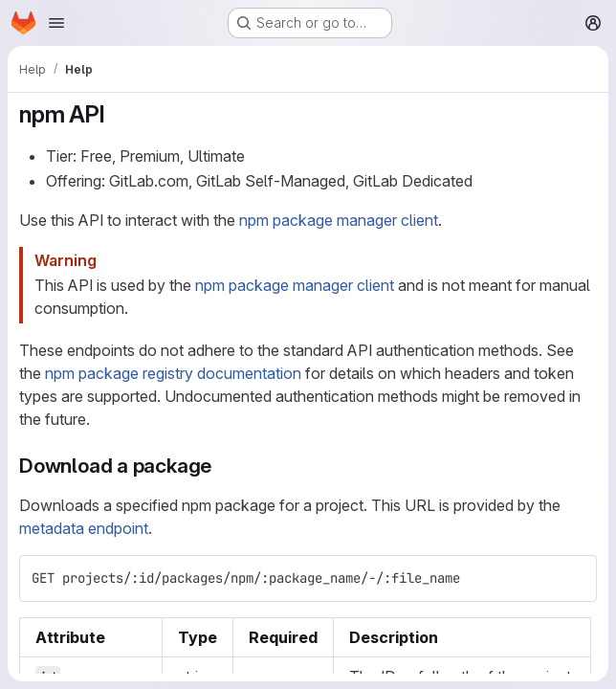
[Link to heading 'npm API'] (117, 114)
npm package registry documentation (173, 373)
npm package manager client (339, 220)
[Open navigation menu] (56, 23)
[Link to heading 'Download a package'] (222, 466)
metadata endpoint (84, 528)
